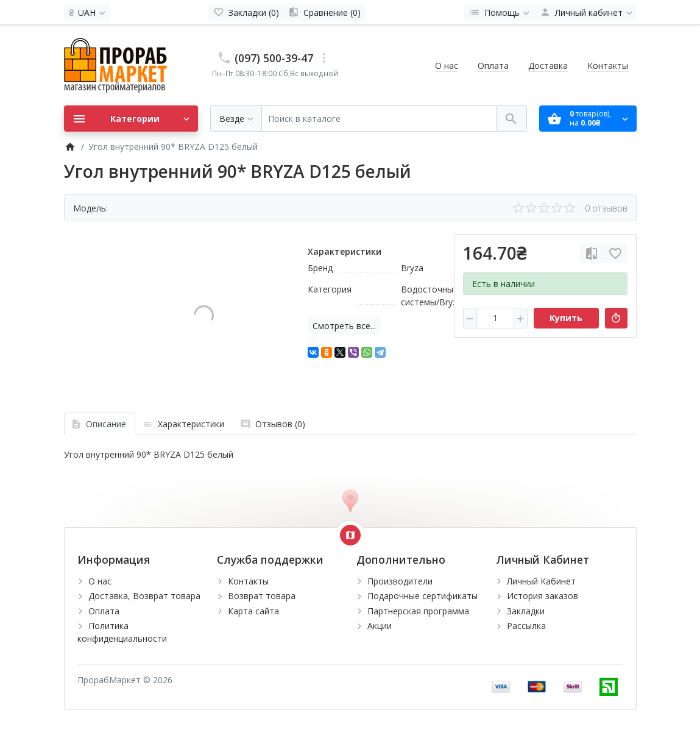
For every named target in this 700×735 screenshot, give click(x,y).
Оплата (493, 66)
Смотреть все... (344, 326)
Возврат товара (262, 596)
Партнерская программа (418, 611)
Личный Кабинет (541, 581)
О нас (447, 66)
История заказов (543, 596)
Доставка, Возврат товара (144, 596)
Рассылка (526, 626)
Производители (400, 581)
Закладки (526, 611)
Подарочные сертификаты (422, 596)
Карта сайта (253, 611)
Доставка (548, 66)
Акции (380, 626)
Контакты (608, 66)
